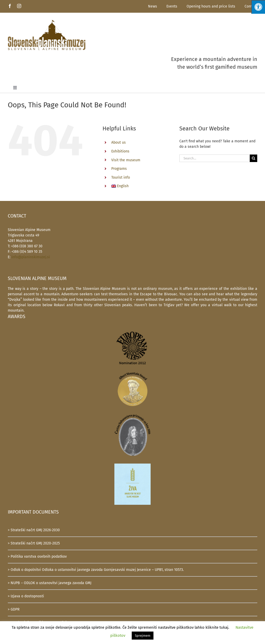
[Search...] (215, 158)
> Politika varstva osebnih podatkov (37, 556)
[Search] (253, 158)
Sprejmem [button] (143, 636)
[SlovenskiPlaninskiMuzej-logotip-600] (47, 21)
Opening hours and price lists (211, 6)
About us (119, 142)
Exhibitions (120, 151)
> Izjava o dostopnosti (26, 596)
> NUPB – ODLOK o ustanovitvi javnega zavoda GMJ (50, 583)
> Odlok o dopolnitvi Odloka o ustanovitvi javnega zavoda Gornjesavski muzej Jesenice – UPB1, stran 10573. (96, 570)
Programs (119, 169)
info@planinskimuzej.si (31, 257)
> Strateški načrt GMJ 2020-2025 (34, 543)
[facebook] (10, 6)
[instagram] (19, 6)
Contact (251, 6)
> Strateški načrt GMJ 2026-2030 (34, 530)
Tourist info (121, 177)
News (153, 6)
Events (172, 6)
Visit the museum (126, 160)
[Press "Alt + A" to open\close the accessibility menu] (258, 7)
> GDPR (14, 609)
